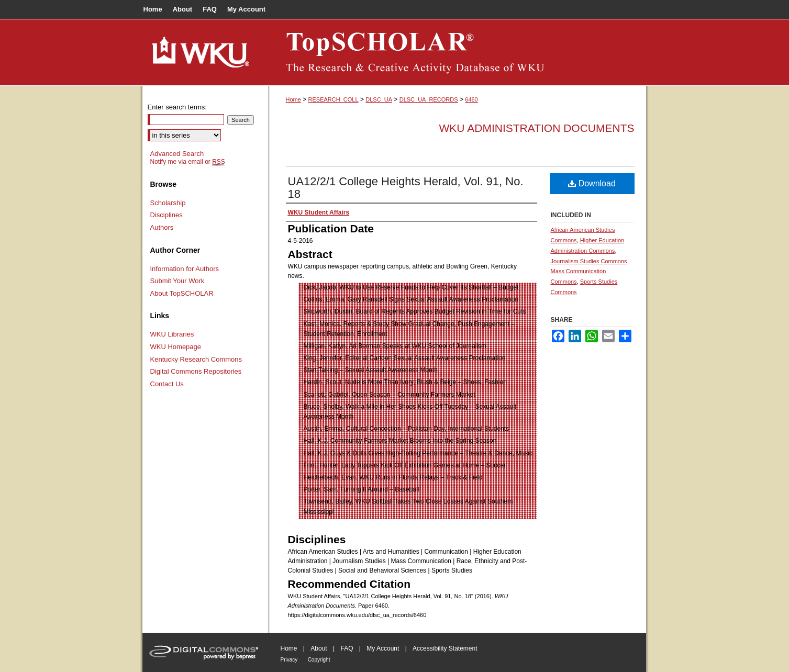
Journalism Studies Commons (589, 261)
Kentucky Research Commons (196, 359)
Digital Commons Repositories (196, 371)
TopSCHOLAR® (458, 52)
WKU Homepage (176, 347)
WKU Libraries (172, 334)
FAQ (347, 648)
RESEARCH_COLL (334, 99)
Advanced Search (177, 154)
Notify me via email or (188, 162)
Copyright (319, 660)
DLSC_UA (379, 99)
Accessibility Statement (445, 648)
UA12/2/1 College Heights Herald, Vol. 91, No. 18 (406, 188)
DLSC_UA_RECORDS (429, 99)
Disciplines (166, 215)
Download (592, 183)
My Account (383, 648)
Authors (162, 227)
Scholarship (168, 203)
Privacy (289, 660)
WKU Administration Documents (537, 128)
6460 (471, 99)
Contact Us (167, 384)
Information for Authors (185, 269)
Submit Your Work (177, 281)
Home (293, 99)
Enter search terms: (177, 107)
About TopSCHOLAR (182, 293)
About (319, 648)
